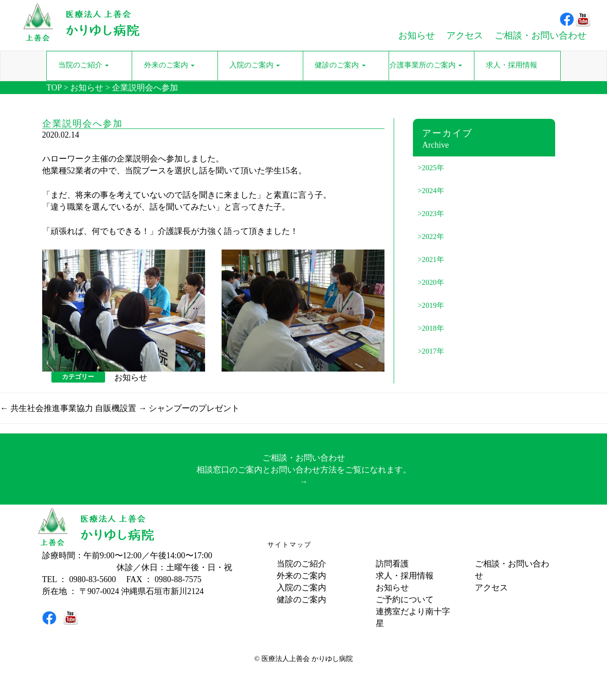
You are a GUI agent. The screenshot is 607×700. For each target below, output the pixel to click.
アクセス (491, 588)
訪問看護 (392, 564)
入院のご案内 (301, 588)
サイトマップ (290, 545)
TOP (54, 88)
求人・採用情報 (405, 576)
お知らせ (87, 88)
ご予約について (405, 600)
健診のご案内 (301, 600)
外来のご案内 (301, 576)
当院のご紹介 (301, 564)
